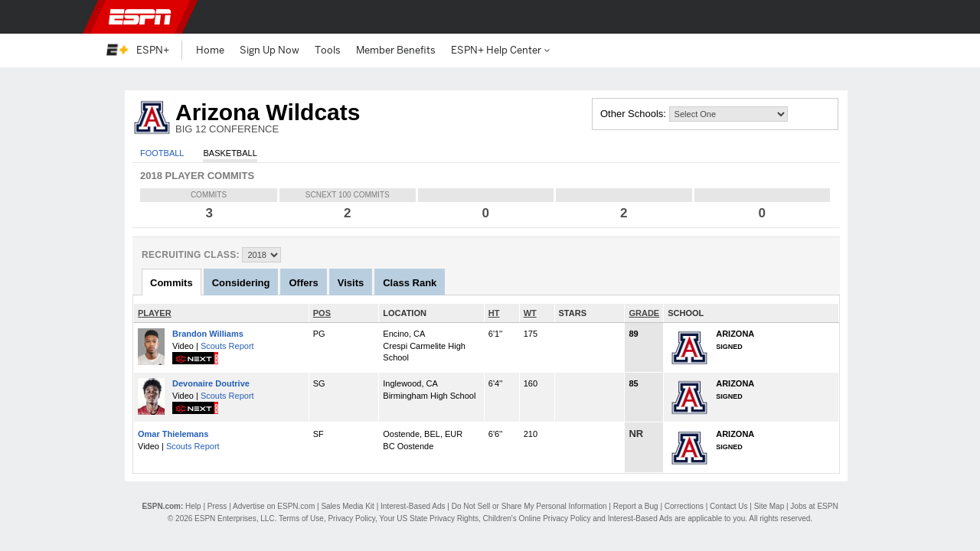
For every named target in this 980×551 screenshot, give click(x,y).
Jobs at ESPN (814, 506)
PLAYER (155, 313)
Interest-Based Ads (413, 506)
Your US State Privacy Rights (429, 518)
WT (530, 313)
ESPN (140, 17)
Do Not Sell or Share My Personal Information (529, 506)
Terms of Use (301, 518)
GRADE (644, 313)
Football (162, 153)
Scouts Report (227, 346)
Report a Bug (636, 506)
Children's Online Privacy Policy (537, 518)
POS (322, 313)
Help (193, 506)
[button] (865, 17)
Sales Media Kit (347, 506)
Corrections (684, 506)
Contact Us (728, 506)
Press (217, 506)
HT (494, 313)
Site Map (769, 506)
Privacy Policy (351, 518)
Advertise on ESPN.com (274, 506)
